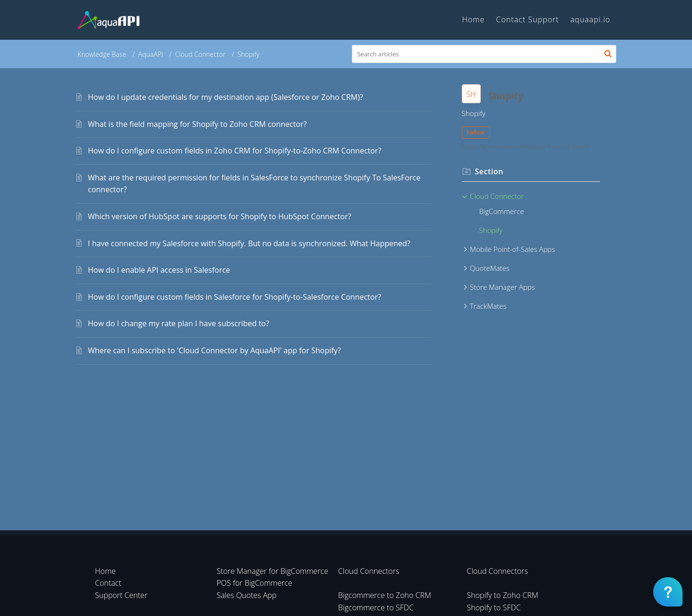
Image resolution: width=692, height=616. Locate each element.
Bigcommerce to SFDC (376, 607)
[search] (484, 54)
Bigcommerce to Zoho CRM (385, 595)
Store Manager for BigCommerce (272, 571)
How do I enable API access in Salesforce (159, 270)
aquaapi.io (590, 19)
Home (106, 571)
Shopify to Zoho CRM (503, 595)
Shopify (491, 230)
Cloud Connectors (369, 571)
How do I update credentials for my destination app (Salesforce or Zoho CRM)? (226, 97)
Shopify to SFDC (494, 607)
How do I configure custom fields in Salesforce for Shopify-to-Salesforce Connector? (235, 297)
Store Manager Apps (502, 287)
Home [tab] (473, 19)
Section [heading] (489, 171)
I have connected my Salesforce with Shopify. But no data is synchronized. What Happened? (249, 243)
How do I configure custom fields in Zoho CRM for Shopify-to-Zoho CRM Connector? (235, 151)
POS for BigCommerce (254, 583)
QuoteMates (490, 268)
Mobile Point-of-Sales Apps (512, 249)
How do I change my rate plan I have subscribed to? (179, 323)
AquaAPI (151, 54)
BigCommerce (502, 211)
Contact (108, 583)
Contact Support (527, 19)
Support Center (121, 595)
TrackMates (488, 306)
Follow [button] (476, 132)
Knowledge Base (102, 54)
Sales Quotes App (247, 595)
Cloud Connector (200, 54)
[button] (608, 54)
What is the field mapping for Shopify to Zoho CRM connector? (198, 124)
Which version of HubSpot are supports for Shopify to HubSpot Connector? (220, 216)
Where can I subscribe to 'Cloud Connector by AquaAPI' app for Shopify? (215, 350)
